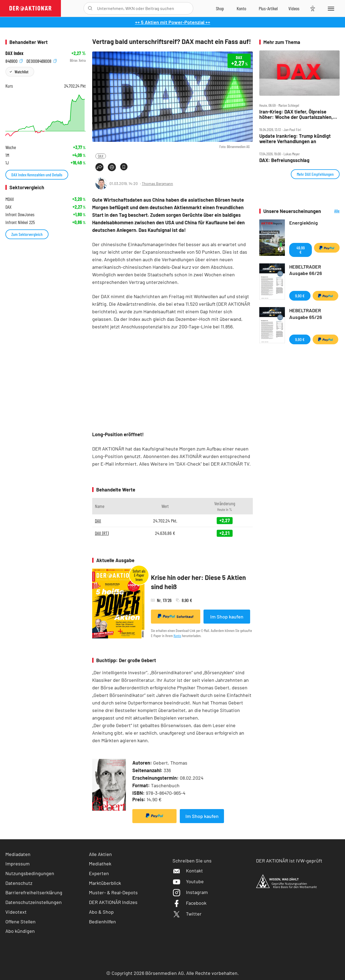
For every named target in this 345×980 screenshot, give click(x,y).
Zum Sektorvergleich (27, 234)
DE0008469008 (42, 61)
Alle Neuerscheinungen (332, 211)
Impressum (18, 864)
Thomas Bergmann (157, 183)
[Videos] (294, 8)
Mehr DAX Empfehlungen (315, 174)
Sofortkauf (176, 616)
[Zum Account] (241, 8)
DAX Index (14, 53)
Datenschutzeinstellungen (34, 902)
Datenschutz (19, 883)
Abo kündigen (20, 931)
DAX (101, 156)
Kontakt (188, 871)
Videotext (16, 912)
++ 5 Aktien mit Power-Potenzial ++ (173, 22)
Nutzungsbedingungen (30, 873)
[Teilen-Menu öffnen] (99, 167)
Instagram (190, 892)
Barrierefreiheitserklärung (34, 892)
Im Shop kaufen (227, 617)
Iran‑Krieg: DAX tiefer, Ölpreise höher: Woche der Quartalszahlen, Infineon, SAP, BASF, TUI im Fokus (296, 114)
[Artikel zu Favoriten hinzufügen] (124, 167)
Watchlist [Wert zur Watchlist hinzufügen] (21, 72)
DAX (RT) (102, 533)
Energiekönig (303, 223)
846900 (14, 61)
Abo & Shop (101, 912)
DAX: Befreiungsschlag (284, 160)
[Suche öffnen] (90, 8)
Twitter (187, 914)
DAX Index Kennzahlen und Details (37, 175)
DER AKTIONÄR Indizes (113, 902)
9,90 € (300, 296)
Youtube (188, 881)
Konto (177, 636)
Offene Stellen (20, 921)
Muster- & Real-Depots (113, 892)
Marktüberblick (105, 883)
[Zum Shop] (220, 8)
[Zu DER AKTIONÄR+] (268, 8)
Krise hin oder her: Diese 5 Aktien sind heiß (198, 582)
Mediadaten (18, 854)
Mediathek (100, 864)
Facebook (189, 903)
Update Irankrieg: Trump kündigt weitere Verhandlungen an (295, 139)
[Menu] (330, 8)
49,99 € (301, 250)
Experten (99, 873)
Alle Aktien (100, 854)
